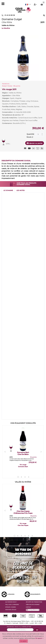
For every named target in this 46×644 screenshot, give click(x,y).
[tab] (8, 190)
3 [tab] (25, 477)
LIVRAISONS (16, 605)
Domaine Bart (23, 453)
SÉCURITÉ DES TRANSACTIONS (34, 602)
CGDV (10, 605)
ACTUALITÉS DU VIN (33, 610)
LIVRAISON (11, 594)
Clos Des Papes (23, 512)
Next (41, 452)
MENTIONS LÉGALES (11, 610)
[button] (28, 4)
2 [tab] (21, 477)
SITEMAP (8, 607)
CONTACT (28, 607)
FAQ (6, 605)
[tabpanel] (23, 58)
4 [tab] (29, 477)
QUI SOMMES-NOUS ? (11, 602)
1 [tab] (18, 477)
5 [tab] (29, 536)
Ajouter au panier (35, 143)
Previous (5, 452)
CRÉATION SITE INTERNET (33, 605)
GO (37, 630)
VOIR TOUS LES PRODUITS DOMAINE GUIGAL (26, 184)
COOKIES (13, 607)
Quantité (30, 134)
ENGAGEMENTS (35, 594)
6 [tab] (32, 536)
